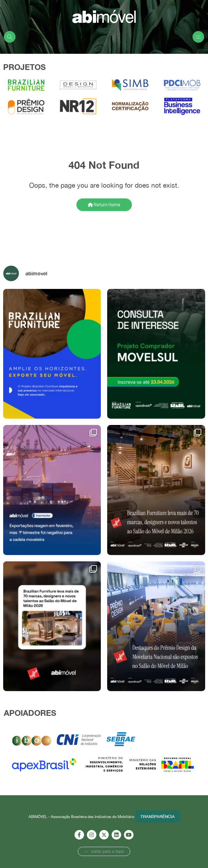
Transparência (158, 816)
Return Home (104, 205)
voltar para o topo (104, 851)
